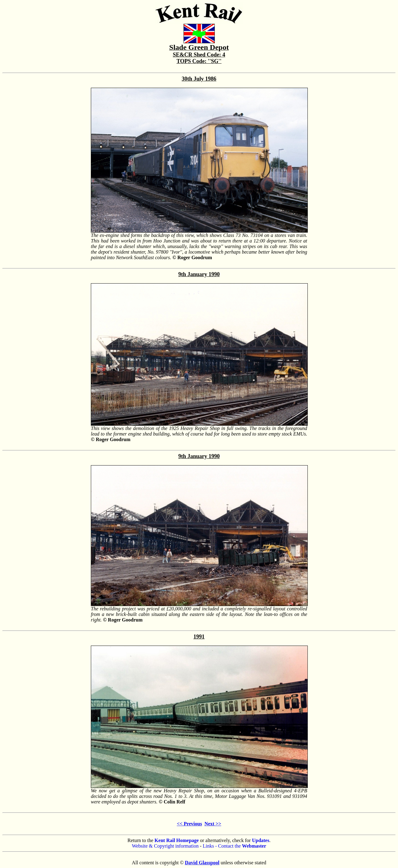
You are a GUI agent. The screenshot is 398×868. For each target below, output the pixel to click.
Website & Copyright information (165, 846)
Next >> (213, 824)
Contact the (242, 846)
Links (208, 846)
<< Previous (189, 824)
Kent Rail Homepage (177, 840)
